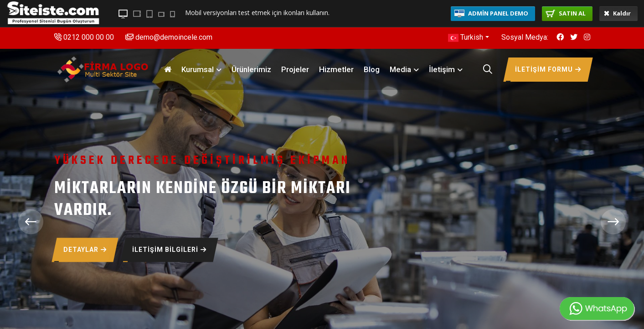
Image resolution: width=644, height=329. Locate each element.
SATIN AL (566, 13)
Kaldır (617, 13)
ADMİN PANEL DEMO (491, 13)
